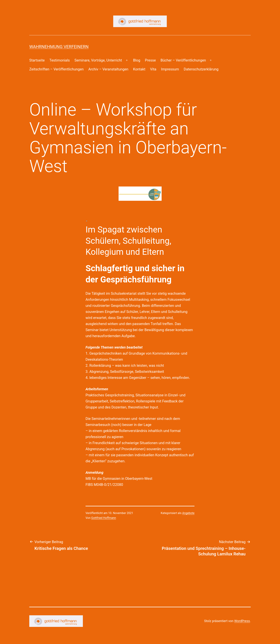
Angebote (188, 513)
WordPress (242, 621)
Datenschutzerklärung (201, 69)
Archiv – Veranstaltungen (108, 69)
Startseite (37, 60)
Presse (150, 60)
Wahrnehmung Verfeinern (59, 47)
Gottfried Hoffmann (104, 518)
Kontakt (139, 69)
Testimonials (59, 60)
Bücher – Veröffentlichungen (183, 60)
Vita (153, 69)
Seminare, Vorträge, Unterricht (98, 60)
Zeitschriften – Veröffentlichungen (56, 69)
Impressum (170, 69)
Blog (137, 60)
